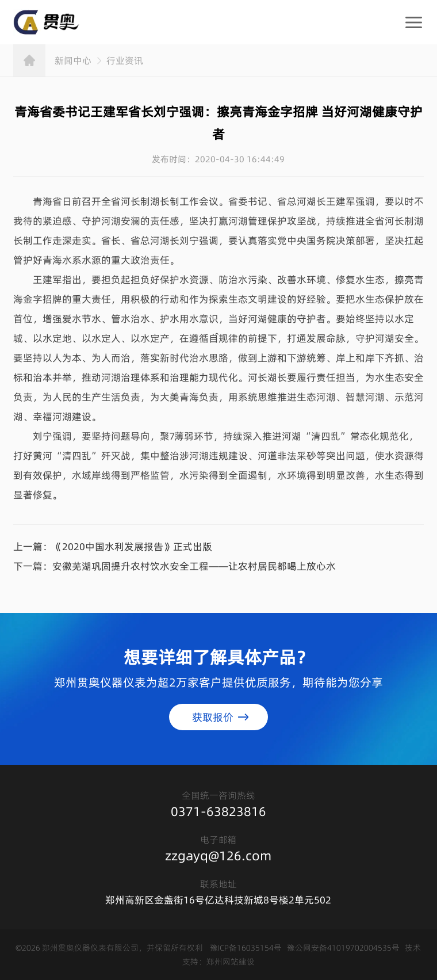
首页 (29, 60)
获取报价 (213, 717)
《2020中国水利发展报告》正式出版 (132, 546)
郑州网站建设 (231, 961)
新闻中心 (73, 60)
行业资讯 (125, 60)
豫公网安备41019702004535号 (343, 947)
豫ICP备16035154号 (246, 947)
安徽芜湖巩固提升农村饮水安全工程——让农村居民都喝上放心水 (194, 566)
